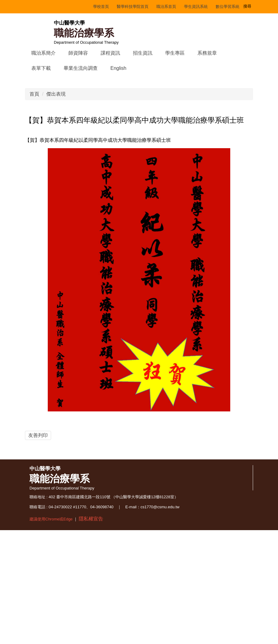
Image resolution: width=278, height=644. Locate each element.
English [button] (118, 68)
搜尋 (248, 6)
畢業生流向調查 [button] (81, 68)
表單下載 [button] (41, 68)
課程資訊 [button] (110, 53)
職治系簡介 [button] (43, 53)
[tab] (114, 150)
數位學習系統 (168, 7)
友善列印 (38, 514)
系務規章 (207, 53)
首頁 (34, 173)
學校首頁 (42, 7)
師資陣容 (78, 53)
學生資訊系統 (137, 7)
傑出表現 (56, 173)
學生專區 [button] (175, 53)
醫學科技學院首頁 (73, 7)
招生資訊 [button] (143, 53)
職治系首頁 (107, 7)
